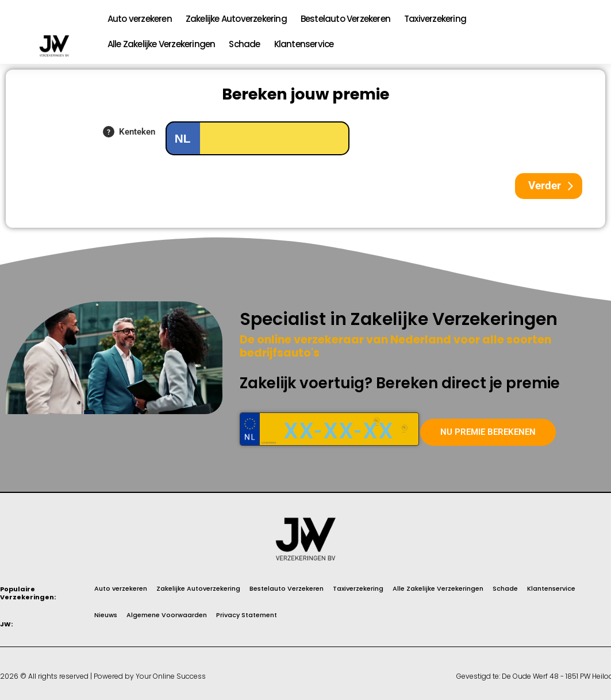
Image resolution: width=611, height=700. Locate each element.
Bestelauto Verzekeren (345, 19)
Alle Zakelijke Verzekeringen (162, 44)
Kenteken (137, 132)
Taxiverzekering (435, 19)
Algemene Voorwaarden (167, 615)
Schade (244, 44)
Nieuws (106, 615)
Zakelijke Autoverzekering (236, 19)
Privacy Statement (247, 615)
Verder (545, 186)
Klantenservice (304, 44)
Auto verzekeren (140, 19)
